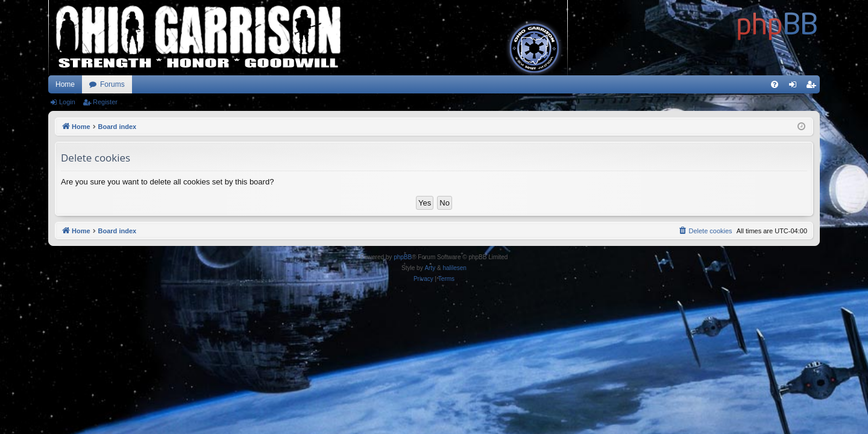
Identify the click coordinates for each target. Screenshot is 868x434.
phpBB (403, 257)
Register (105, 102)
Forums (112, 84)
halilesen (454, 268)
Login (67, 102)
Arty (430, 268)
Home (65, 84)
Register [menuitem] (813, 87)
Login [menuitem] (795, 87)
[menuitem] (775, 84)
